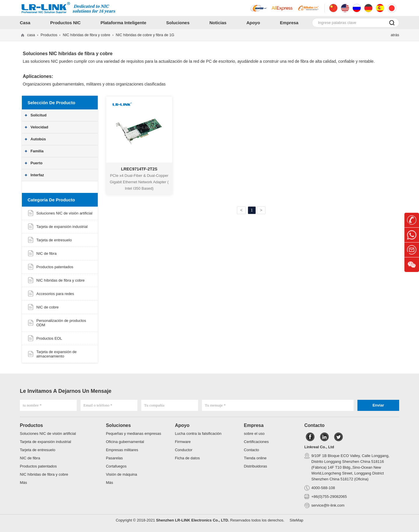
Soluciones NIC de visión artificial (64, 213)
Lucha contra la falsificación (198, 434)
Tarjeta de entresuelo (54, 240)
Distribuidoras (255, 466)
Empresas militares (122, 450)
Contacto (252, 450)
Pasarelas (114, 458)
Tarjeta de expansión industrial (62, 227)
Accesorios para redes (55, 294)
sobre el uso (254, 434)
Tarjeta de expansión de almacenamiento (57, 354)
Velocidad (40, 127)
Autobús (38, 139)
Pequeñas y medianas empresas (133, 434)
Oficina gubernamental (125, 442)
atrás (395, 35)
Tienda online (255, 458)
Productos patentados (55, 267)
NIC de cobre (48, 307)
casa (31, 35)
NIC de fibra (47, 253)
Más (23, 483)
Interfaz (37, 175)
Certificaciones (256, 442)
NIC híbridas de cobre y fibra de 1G (147, 35)
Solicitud (39, 115)
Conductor (184, 450)
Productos (49, 35)
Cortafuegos (116, 466)
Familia (37, 151)
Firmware (183, 442)
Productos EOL (49, 338)
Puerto (37, 163)
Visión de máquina (122, 474)
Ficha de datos (187, 458)
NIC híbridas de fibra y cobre (87, 35)
